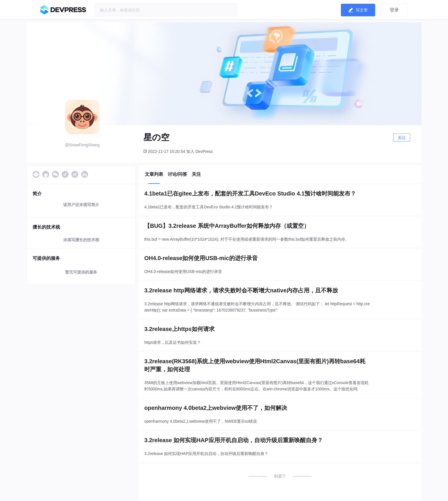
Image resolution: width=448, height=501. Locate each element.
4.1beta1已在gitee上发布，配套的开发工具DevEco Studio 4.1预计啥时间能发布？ (250, 193)
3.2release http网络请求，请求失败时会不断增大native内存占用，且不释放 (241, 290)
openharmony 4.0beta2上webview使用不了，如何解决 (216, 408)
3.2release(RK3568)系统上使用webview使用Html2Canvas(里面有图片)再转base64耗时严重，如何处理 (255, 365)
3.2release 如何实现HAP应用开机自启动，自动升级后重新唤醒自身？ (234, 440)
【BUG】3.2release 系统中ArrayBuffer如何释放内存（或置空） (227, 226)
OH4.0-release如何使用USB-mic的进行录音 (201, 258)
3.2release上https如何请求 (179, 329)
